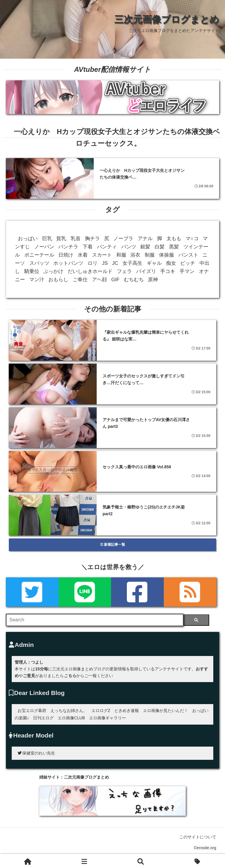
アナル (145, 239)
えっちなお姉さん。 (69, 711)
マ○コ (192, 239)
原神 (153, 280)
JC (115, 263)
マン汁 (37, 280)
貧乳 (61, 239)
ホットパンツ (68, 263)
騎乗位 (32, 271)
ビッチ (188, 263)
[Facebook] (137, 592)
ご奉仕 (80, 280)
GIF (115, 280)
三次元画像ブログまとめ (167, 19)
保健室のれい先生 (36, 753)
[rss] (190, 592)
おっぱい (28, 239)
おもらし (58, 280)
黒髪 (174, 247)
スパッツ (39, 263)
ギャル (154, 263)
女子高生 (132, 263)
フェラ (124, 271)
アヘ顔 (99, 280)
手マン (187, 271)
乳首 (76, 239)
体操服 (167, 255)
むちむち (134, 280)
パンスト (188, 255)
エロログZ (101, 711)
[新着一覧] (85, 861)
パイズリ (146, 271)
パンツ (129, 247)
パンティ (107, 247)
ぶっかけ (53, 271)
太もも (174, 239)
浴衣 (135, 255)
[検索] (196, 620)
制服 (150, 255)
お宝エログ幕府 (32, 711)
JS (105, 263)
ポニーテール (39, 255)
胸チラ (92, 239)
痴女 (171, 263)
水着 (83, 255)
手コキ (168, 271)
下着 (88, 247)
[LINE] (85, 592)
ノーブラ (123, 239)
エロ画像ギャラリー (108, 718)
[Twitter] (32, 592)
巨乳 (47, 239)
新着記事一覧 (113, 545)
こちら (70, 676)
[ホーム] (28, 861)
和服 (121, 255)
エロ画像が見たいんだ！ (166, 711)
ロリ (93, 263)
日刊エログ (43, 718)
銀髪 (145, 247)
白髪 (160, 247)
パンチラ (68, 247)
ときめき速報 (127, 711)
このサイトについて (198, 837)
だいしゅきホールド (90, 271)
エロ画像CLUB (71, 718)
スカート (102, 255)
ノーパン (44, 247)
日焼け (66, 255)
